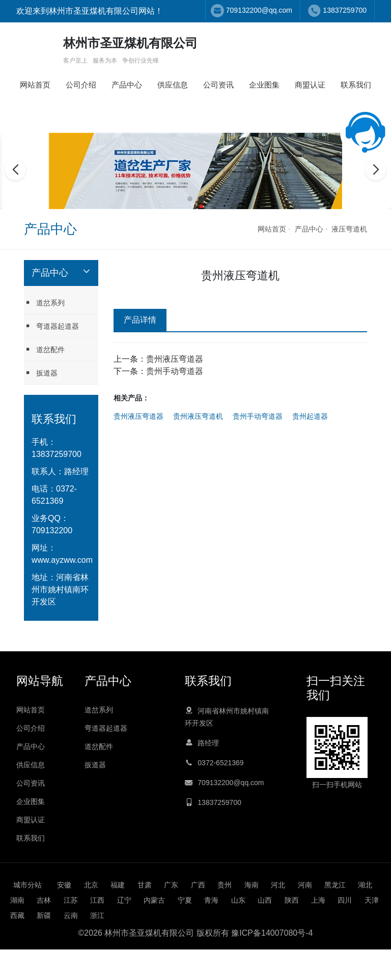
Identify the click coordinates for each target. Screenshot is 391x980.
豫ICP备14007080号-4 (272, 933)
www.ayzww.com (62, 560)
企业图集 (264, 85)
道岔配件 (44, 349)
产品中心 (127, 85)
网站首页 (35, 85)
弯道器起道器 (51, 326)
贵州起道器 (310, 416)
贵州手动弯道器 (175, 371)
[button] (190, 199)
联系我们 (356, 85)
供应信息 (173, 85)
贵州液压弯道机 (198, 416)
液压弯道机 (349, 229)
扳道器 (41, 373)
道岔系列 (44, 302)
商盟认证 (310, 85)
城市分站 (27, 885)
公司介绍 (81, 85)
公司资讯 (218, 85)
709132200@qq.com (259, 10)
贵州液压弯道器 (175, 359)
